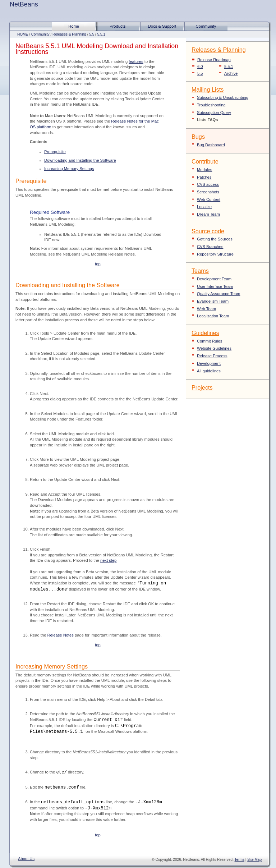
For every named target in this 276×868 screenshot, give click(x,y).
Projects (202, 387)
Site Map (254, 860)
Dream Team (208, 214)
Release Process (212, 356)
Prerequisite (55, 152)
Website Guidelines (214, 348)
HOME (23, 34)
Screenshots (208, 192)
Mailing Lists (208, 89)
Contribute (205, 161)
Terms (240, 860)
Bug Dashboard (211, 145)
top (98, 264)
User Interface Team (215, 286)
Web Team (206, 309)
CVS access (208, 184)
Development (209, 363)
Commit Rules (210, 341)
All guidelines (209, 371)
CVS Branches (210, 247)
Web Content (209, 199)
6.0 (200, 66)
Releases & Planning (69, 34)
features (136, 61)
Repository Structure (215, 254)
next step (108, 560)
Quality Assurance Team (218, 294)
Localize (204, 207)
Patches (204, 177)
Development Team (214, 279)
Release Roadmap (214, 60)
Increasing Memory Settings (69, 169)
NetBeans (24, 4)
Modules (204, 170)
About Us (26, 859)
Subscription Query (214, 112)
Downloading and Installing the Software (80, 160)
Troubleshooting (211, 105)
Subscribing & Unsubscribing (223, 97)
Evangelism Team (213, 301)
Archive (231, 73)
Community (40, 34)
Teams (200, 271)
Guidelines (205, 333)
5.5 (92, 34)
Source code (208, 231)
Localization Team (213, 316)
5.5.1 (101, 34)
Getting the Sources (215, 239)
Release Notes (61, 635)
